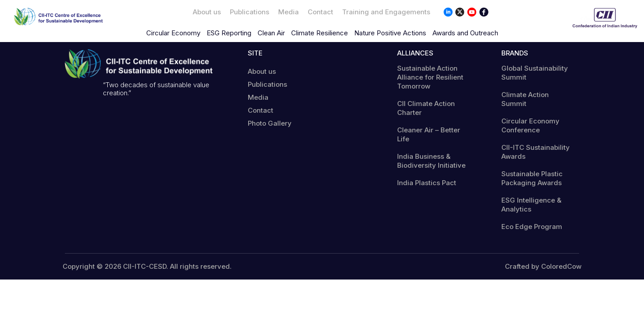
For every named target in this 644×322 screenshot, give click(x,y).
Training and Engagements (386, 12)
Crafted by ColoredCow (543, 267)
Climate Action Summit (525, 99)
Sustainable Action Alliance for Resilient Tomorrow (430, 77)
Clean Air (271, 33)
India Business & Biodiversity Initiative (431, 161)
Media (288, 12)
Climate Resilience (320, 33)
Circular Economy (173, 33)
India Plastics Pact (427, 183)
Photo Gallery (270, 123)
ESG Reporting (229, 33)
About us (207, 12)
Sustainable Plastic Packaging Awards (532, 178)
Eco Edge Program (532, 227)
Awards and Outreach (465, 33)
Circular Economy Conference (530, 125)
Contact (320, 12)
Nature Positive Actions (390, 33)
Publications (250, 12)
